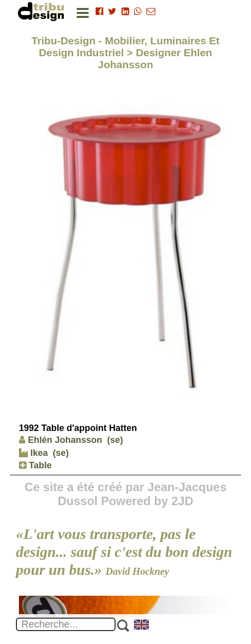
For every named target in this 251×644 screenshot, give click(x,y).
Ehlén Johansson (61, 440)
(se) (115, 440)
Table (35, 465)
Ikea (33, 453)
